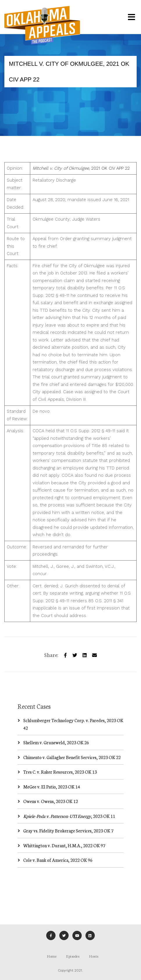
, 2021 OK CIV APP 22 (81, 168)
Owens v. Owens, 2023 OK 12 (51, 801)
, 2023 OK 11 (69, 816)
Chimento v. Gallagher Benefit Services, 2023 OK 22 (72, 757)
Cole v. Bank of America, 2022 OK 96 (58, 860)
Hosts (94, 956)
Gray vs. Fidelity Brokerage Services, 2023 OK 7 (68, 831)
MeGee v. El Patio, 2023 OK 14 (52, 787)
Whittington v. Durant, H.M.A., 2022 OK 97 (64, 845)
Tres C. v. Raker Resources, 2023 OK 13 (60, 772)
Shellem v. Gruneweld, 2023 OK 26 (56, 742)
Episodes (73, 956)
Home (52, 956)
